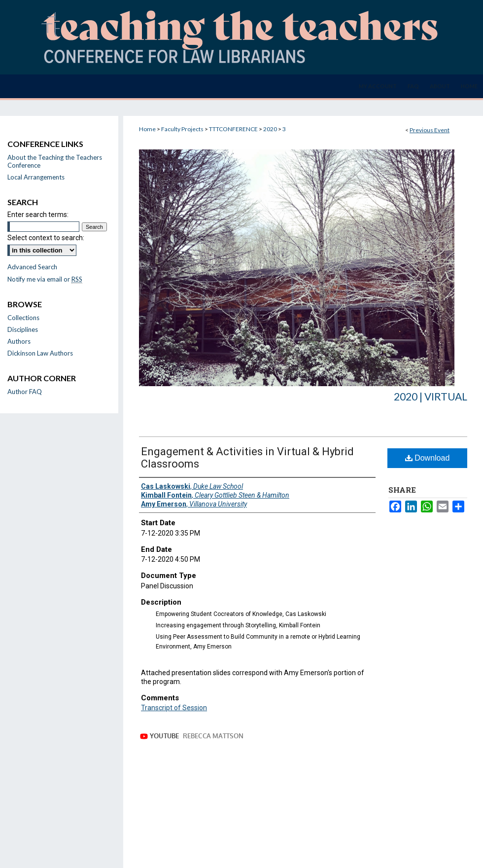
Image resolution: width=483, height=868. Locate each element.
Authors (19, 341)
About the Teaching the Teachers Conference (55, 161)
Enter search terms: (38, 215)
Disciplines (23, 329)
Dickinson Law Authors (40, 353)
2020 (271, 129)
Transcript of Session (174, 708)
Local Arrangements (36, 177)
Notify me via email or (45, 279)
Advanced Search (32, 267)
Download (428, 458)
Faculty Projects (183, 129)
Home (147, 129)
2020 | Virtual (431, 396)
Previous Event (430, 130)
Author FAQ (25, 392)
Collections (23, 318)
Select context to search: (46, 238)
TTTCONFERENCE (234, 129)
